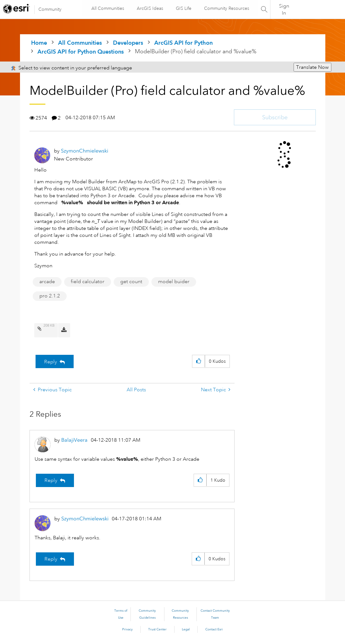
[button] (199, 361)
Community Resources (226, 8)
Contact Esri (214, 629)
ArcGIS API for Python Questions (81, 52)
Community (50, 9)
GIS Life (183, 8)
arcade (47, 282)
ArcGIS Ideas (150, 8)
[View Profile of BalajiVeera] (74, 440)
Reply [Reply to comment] (51, 480)
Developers (128, 43)
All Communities (107, 8)
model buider (174, 282)
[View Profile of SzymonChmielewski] (85, 151)
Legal (186, 629)
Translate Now (312, 67)
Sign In (284, 10)
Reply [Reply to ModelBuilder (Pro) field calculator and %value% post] (51, 362)
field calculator (88, 282)
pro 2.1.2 (50, 296)
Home (39, 43)
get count (131, 282)
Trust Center (157, 629)
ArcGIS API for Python (183, 43)
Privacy (127, 629)
